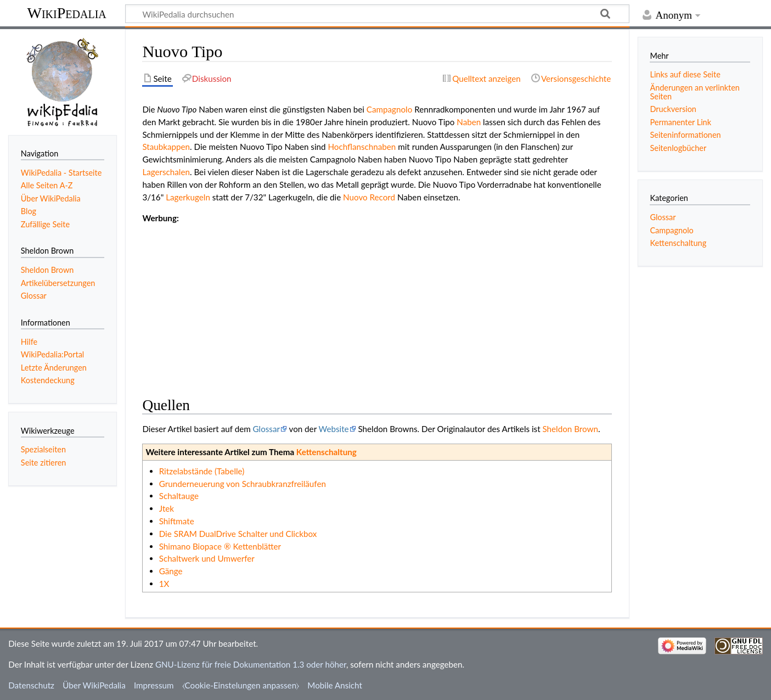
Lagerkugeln (188, 197)
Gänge (171, 571)
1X (164, 584)
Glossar (266, 429)
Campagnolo (389, 109)
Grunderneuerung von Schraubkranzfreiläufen (243, 484)
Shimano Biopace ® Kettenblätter (220, 546)
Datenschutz (31, 685)
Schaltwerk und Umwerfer (207, 558)
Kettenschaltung (327, 452)
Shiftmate (177, 521)
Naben (469, 122)
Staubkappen (166, 147)
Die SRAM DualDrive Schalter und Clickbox (238, 534)
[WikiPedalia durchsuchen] (377, 14)
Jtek (167, 508)
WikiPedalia (66, 13)
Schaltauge (179, 496)
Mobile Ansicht (335, 685)
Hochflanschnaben (362, 147)
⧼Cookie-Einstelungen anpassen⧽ (241, 685)
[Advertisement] (377, 301)
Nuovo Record (369, 197)
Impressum (154, 685)
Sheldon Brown (570, 429)
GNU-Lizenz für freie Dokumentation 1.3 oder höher (251, 664)
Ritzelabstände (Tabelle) (202, 471)
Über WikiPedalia (94, 685)
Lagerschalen (166, 172)
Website (334, 429)
